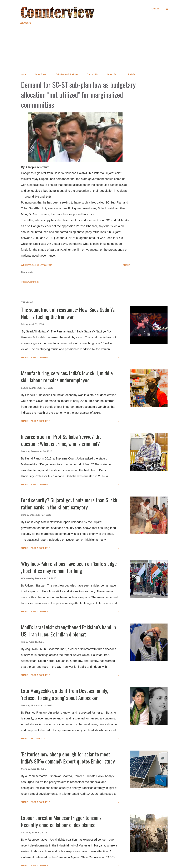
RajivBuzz (133, 74)
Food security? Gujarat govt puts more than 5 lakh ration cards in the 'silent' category (69, 503)
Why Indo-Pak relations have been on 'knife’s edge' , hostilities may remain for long (69, 567)
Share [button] (126, 265)
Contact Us (92, 74)
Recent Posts (113, 74)
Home (23, 74)
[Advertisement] (95, 49)
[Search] (155, 9)
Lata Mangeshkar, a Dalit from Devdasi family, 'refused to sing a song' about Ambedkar (64, 694)
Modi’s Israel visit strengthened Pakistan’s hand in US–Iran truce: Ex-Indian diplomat (68, 631)
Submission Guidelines (67, 74)
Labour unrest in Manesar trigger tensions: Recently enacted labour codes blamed (62, 821)
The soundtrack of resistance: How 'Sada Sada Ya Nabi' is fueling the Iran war (68, 313)
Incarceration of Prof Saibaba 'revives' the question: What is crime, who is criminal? (61, 440)
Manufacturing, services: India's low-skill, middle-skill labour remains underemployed (68, 376)
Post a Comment (30, 282)
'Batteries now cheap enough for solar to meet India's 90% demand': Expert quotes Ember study (68, 758)
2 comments (38, 739)
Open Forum (41, 74)
